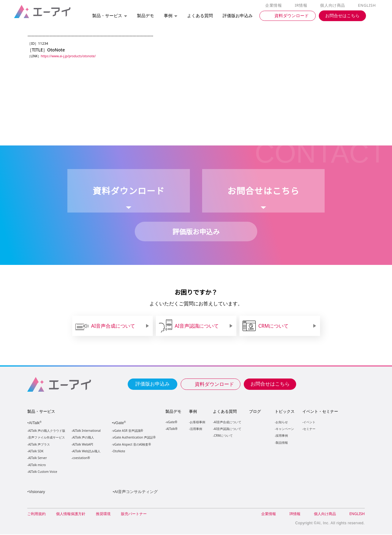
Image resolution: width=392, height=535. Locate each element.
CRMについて (223, 436)
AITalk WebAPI (83, 445)
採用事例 (281, 436)
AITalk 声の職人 (83, 438)
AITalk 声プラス (39, 445)
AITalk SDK (36, 452)
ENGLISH (367, 6)
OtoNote (119, 452)
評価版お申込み (153, 384)
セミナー (309, 429)
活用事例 (196, 429)
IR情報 (302, 6)
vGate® (171, 422)
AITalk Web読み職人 (87, 452)
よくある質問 (225, 412)
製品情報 (281, 443)
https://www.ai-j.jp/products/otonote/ (70, 56)
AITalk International (87, 431)
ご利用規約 (36, 514)
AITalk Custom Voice (42, 472)
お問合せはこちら (270, 384)
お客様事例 (198, 422)
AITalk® (171, 429)
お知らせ (281, 422)
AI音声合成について (227, 422)
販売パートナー (134, 514)
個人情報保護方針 (71, 514)
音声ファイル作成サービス (47, 438)
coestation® (81, 458)
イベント (309, 422)
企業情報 (275, 6)
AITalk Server (37, 458)
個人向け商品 (334, 6)
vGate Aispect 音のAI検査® (131, 445)
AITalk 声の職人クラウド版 (47, 431)
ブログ (255, 412)
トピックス (284, 412)
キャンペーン (285, 429)
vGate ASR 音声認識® (127, 431)
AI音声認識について (227, 429)
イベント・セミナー (320, 412)
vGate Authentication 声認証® (134, 438)
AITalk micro (37, 465)
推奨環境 (103, 514)
